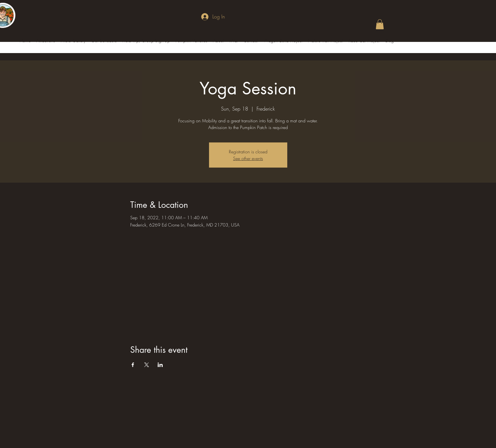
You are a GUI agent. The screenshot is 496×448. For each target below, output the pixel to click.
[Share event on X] (147, 365)
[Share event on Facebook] (133, 365)
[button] (380, 24)
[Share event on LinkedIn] (160, 365)
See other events (248, 158)
